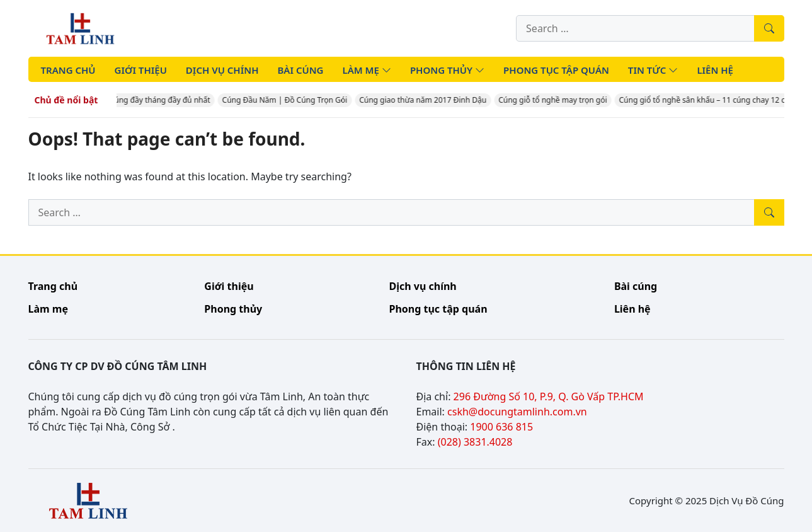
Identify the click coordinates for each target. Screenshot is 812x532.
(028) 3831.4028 (475, 442)
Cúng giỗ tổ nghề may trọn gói (555, 100)
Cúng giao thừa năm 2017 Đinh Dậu (425, 100)
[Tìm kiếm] (769, 28)
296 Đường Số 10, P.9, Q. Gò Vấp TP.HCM (549, 396)
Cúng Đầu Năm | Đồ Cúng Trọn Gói (287, 100)
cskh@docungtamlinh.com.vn (517, 412)
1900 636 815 (501, 427)
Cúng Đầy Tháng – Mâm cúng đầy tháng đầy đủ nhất (120, 100)
